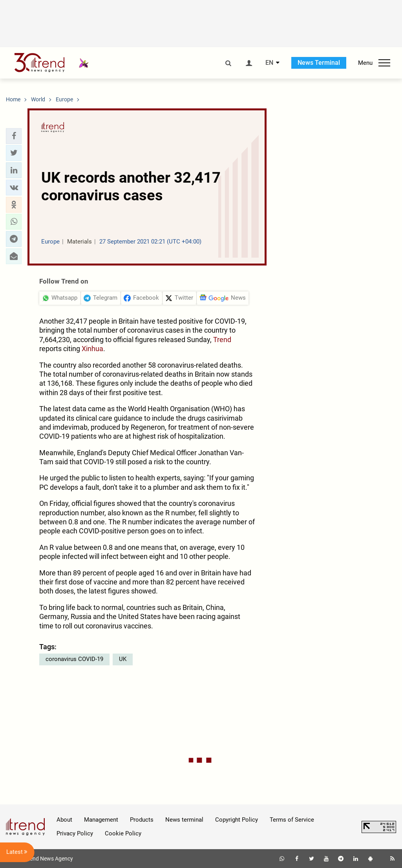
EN (269, 63)
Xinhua (92, 349)
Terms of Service (292, 820)
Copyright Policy (237, 820)
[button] (14, 136)
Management (101, 820)
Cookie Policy (123, 833)
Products (142, 820)
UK (123, 659)
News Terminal (319, 63)
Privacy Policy (75, 833)
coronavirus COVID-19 (74, 659)
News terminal (184, 820)
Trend (222, 340)
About (64, 820)
